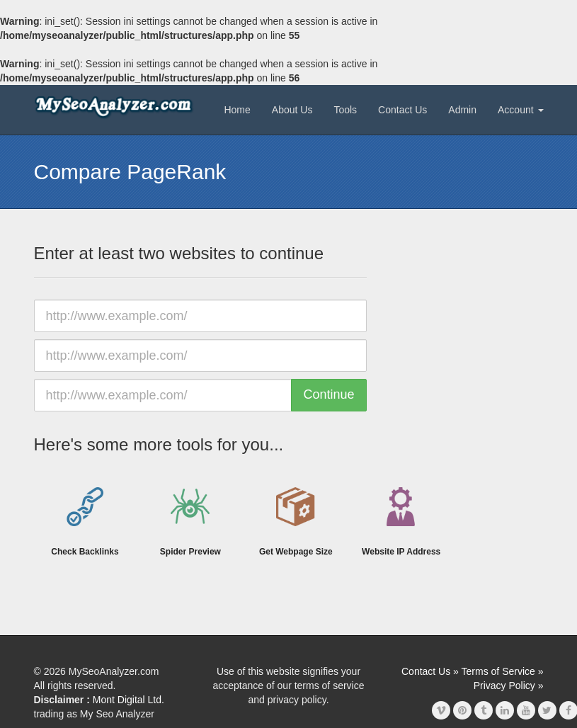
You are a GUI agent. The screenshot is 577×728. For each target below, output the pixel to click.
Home (237, 110)
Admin (462, 110)
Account (520, 110)
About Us (292, 110)
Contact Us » (430, 671)
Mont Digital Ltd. (128, 700)
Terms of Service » (503, 671)
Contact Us (402, 110)
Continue (329, 394)
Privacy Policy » (509, 686)
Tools (345, 110)
